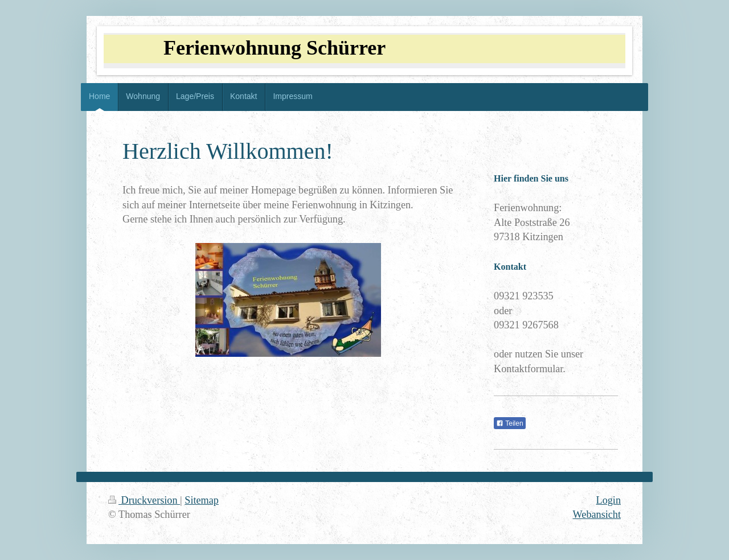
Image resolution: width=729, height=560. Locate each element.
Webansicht (597, 514)
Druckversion (144, 500)
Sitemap (202, 500)
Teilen (509, 423)
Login (609, 500)
